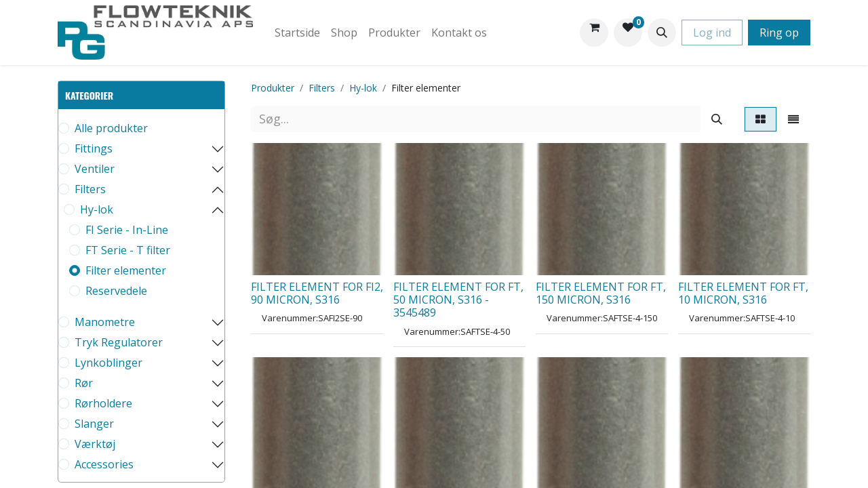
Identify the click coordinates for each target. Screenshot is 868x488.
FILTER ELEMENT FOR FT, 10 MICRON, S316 (743, 293)
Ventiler (95, 169)
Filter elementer (126, 270)
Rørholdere (103, 403)
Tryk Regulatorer (119, 342)
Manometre (105, 322)
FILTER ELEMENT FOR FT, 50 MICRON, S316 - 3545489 (458, 300)
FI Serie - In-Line (127, 230)
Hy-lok (97, 209)
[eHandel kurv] (594, 33)
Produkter (273, 88)
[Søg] (717, 119)
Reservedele (116, 291)
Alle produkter (111, 128)
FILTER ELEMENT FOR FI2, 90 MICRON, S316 (317, 293)
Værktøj (95, 444)
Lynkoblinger (108, 363)
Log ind (712, 33)
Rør (84, 383)
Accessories (104, 464)
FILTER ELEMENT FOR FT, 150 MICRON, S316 (601, 293)
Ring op (779, 33)
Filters (90, 189)
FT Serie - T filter (128, 250)
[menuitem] (297, 33)
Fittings (94, 148)
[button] (662, 33)
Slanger (94, 424)
